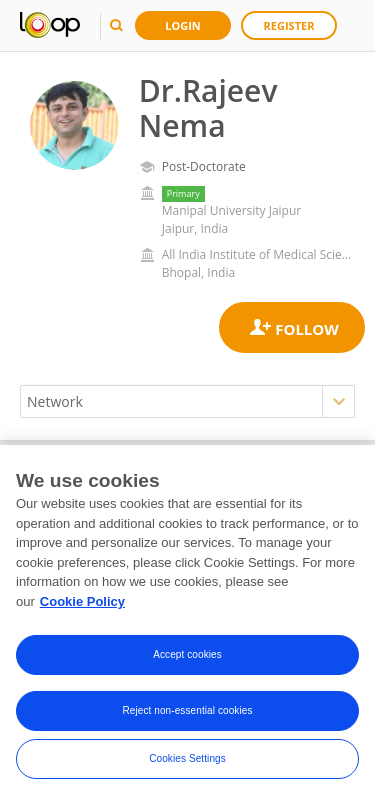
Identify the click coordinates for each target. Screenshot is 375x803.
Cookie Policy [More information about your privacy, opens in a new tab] (82, 604)
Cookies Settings (187, 762)
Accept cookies (187, 658)
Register (289, 25)
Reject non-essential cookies (187, 714)
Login (183, 25)
